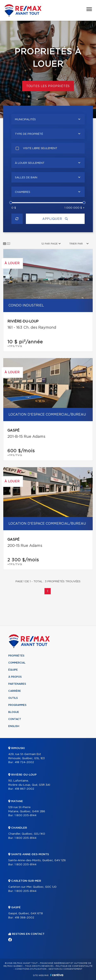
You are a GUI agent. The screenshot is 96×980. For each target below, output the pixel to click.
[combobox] (48, 119)
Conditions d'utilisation (31, 969)
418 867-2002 (24, 789)
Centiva (57, 975)
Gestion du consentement (65, 969)
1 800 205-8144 (26, 815)
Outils (13, 698)
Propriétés (16, 656)
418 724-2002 (24, 762)
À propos (15, 677)
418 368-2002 (24, 918)
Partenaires (17, 684)
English (14, 726)
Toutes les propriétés (48, 86)
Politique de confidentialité (74, 966)
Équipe (13, 670)
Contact (15, 719)
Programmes (17, 705)
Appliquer (55, 219)
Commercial (17, 663)
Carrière (15, 691)
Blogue (14, 712)
